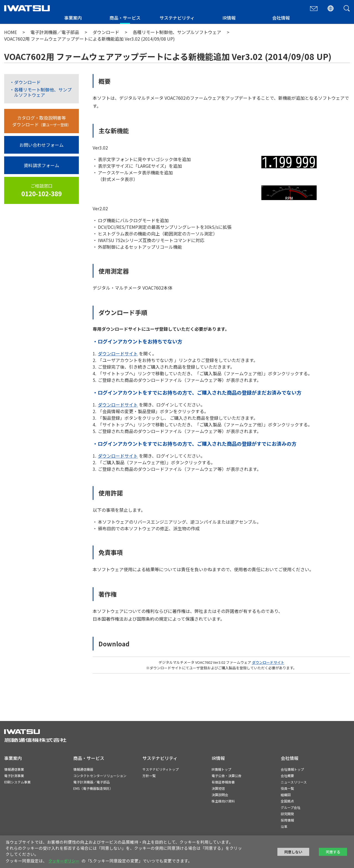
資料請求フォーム (41, 165)
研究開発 (287, 814)
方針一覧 (149, 776)
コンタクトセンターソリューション (100, 776)
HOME (11, 32)
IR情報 (229, 18)
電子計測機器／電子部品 (55, 32)
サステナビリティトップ (161, 769)
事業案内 (73, 18)
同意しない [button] (293, 852)
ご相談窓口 (41, 190)
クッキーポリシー (64, 861)
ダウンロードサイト (118, 353)
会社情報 (281, 18)
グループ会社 (291, 807)
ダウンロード (106, 32)
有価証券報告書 (223, 782)
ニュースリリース (294, 782)
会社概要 (287, 776)
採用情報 (287, 820)
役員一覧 (287, 788)
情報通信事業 (14, 769)
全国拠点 (287, 801)
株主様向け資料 (223, 801)
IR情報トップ (221, 769)
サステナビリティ (177, 18)
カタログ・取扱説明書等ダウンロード (42, 121)
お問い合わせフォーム (41, 145)
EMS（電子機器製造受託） (93, 788)
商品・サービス (125, 18)
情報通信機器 (83, 769)
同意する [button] (333, 852)
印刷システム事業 (17, 782)
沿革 (284, 826)
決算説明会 (220, 795)
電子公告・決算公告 (227, 776)
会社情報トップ (292, 769)
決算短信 (218, 788)
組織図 (286, 795)
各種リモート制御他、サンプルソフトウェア (178, 32)
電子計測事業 (14, 776)
